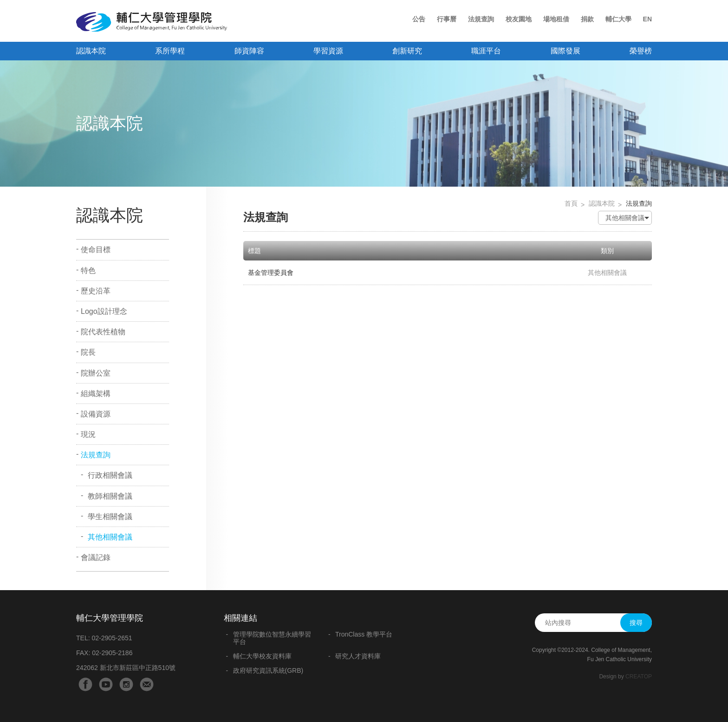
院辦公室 (96, 373)
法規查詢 (481, 19)
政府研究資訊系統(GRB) (268, 670)
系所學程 (170, 51)
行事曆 (447, 19)
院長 (88, 352)
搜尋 (636, 623)
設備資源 (96, 414)
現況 (88, 434)
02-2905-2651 (112, 638)
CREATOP (639, 676)
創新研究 (407, 51)
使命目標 (96, 250)
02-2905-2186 (112, 653)
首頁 (571, 203)
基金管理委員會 (271, 273)
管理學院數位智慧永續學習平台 (272, 638)
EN (647, 19)
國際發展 (565, 51)
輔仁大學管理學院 (152, 22)
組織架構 (96, 394)
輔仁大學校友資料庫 (262, 656)
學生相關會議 (110, 517)
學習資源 (328, 51)
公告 (419, 19)
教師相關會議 (110, 496)
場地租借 (556, 19)
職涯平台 (486, 51)
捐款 (587, 19)
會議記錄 (96, 557)
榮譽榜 (641, 51)
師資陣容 (249, 51)
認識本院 (91, 51)
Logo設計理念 (104, 311)
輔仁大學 (618, 19)
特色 (88, 270)
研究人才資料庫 (358, 656)
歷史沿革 (96, 291)
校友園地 (519, 19)
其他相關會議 (110, 537)
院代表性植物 (103, 332)
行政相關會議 (110, 475)
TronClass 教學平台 (364, 634)
